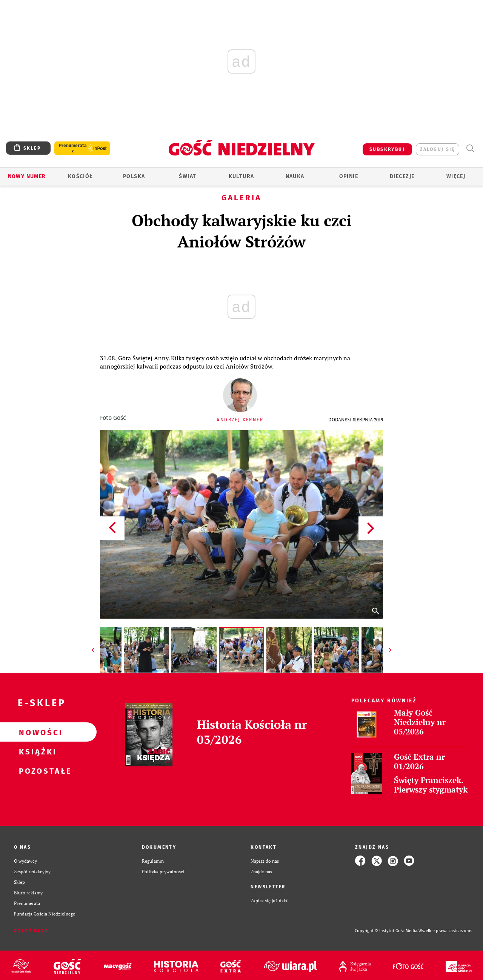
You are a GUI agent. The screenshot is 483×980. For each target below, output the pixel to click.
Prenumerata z (73, 148)
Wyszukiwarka (470, 148)
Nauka (295, 176)
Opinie (349, 176)
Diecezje (402, 176)
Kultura (241, 176)
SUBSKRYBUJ (387, 149)
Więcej (456, 176)
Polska (134, 176)
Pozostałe (36, 771)
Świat (188, 176)
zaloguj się (438, 149)
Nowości (36, 732)
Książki (36, 751)
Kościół (81, 176)
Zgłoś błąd (31, 931)
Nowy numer (27, 176)
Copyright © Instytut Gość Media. (387, 931)
